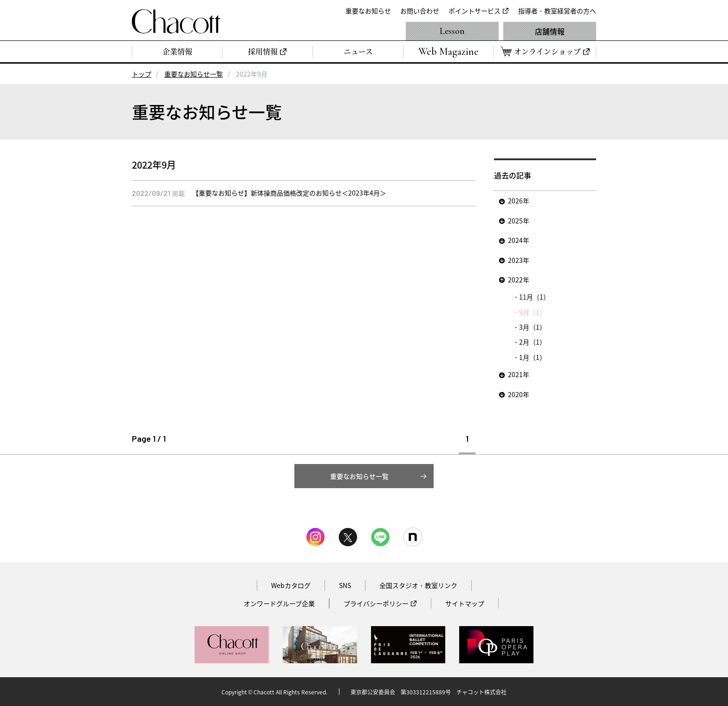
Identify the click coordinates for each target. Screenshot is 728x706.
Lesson (452, 31)
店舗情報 (550, 31)
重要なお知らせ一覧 (194, 74)
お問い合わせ (420, 11)
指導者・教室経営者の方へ (557, 11)
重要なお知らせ (368, 11)
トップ (142, 74)
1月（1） (533, 357)
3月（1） (533, 327)
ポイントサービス (474, 11)
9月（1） (533, 312)
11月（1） (534, 297)
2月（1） (533, 342)
